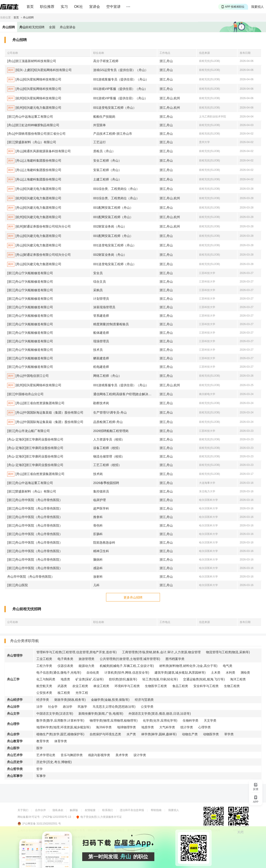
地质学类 (148, 727)
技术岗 (98, 474)
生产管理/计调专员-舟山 (110, 412)
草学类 (229, 734)
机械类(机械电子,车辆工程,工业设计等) (127, 666)
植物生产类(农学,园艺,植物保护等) (60, 734)
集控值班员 (101, 491)
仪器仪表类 (65, 666)
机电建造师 (101, 367)
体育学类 (61, 741)
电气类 (228, 666)
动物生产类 (190, 734)
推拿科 (98, 517)
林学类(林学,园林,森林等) (159, 734)
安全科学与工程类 (206, 686)
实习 (64, 7)
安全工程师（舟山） (107, 161)
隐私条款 (58, 810)
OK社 (79, 7)
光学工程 (82, 693)
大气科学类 (167, 727)
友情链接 (90, 810)
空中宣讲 (113, 7)
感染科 (98, 568)
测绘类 (245, 673)
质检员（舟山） (104, 151)
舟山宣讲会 (68, 27)
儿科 (96, 585)
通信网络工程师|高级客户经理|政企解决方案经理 (125, 394)
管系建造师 (101, 316)
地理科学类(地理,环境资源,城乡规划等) (63, 727)
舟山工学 (13, 679)
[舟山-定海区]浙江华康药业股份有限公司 (35, 439)
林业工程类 (101, 686)
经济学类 (43, 700)
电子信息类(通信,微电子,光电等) (59, 673)
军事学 (41, 776)
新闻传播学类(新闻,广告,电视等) (101, 714)
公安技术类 (44, 693)
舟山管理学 (15, 655)
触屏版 (74, 810)
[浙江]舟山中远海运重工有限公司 (30, 117)
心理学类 (204, 727)
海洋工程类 (238, 679)
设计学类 (140, 755)
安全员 (98, 273)
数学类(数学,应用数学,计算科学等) (60, 720)
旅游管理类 (86, 659)
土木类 (216, 673)
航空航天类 (44, 686)
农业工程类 (80, 686)
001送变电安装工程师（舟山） (115, 108)
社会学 (53, 707)
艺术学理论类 (46, 755)
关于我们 (23, 810)
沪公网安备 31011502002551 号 (42, 824)
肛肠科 (98, 534)
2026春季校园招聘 (106, 483)
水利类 (231, 673)
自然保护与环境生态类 (105, 734)
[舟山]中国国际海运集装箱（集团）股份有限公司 (45, 413)
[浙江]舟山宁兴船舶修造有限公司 (30, 273)
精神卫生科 (101, 551)
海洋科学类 (104, 727)
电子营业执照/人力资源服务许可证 (99, 817)
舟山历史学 (15, 762)
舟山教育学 (15, 741)
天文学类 (210, 720)
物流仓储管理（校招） (109, 456)
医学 (40, 748)
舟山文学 (13, 714)
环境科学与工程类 (127, 686)
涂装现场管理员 (104, 307)
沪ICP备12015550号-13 (57, 817)
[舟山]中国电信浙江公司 (28, 376)
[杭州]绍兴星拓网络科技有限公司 (34, 98)
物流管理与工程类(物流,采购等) (228, 652)
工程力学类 (44, 666)
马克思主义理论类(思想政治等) (114, 707)
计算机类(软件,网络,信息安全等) (127, 673)
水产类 (131, 734)
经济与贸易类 (144, 700)
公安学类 (147, 707)
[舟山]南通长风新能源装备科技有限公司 (39, 151)
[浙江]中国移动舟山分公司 (25, 394)
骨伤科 (98, 525)
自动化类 (93, 673)
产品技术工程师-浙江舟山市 (113, 134)
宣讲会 (95, 7)
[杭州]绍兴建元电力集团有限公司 (34, 108)
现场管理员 (101, 341)
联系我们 (108, 810)
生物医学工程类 (156, 686)
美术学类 (122, 755)
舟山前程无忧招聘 (27, 609)
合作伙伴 (40, 810)
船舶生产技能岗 (104, 117)
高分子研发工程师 (106, 61)
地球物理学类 (126, 727)
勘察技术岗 (101, 403)
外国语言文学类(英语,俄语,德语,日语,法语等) (160, 714)
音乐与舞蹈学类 (72, 755)
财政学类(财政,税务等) (70, 700)
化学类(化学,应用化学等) (160, 720)
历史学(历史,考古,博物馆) (54, 762)
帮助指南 (156, 810)
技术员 (98, 350)
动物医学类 (211, 734)
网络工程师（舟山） (107, 376)
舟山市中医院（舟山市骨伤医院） (31, 577)
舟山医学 (13, 748)
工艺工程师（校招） (107, 465)
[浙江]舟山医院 (18, 585)
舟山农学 (13, 734)
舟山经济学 (15, 700)
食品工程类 (180, 686)
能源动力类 (86, 666)
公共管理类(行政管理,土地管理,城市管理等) (130, 659)
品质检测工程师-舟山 (108, 422)
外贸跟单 (100, 125)
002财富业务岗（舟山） (110, 226)
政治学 (68, 707)
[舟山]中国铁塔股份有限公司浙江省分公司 (36, 134)
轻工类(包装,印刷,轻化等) (160, 679)
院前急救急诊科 (104, 542)
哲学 (40, 769)
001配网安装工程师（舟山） (113, 208)
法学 (40, 707)
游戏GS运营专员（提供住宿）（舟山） (121, 70)
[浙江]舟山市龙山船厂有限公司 (29, 431)
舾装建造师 (101, 358)
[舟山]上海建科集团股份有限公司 (34, 161)
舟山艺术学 (15, 755)
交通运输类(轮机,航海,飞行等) (204, 679)
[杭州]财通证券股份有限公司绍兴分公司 (39, 227)
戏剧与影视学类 (99, 755)
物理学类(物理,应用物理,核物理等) (114, 720)
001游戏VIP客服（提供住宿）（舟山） (120, 89)
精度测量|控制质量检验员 (111, 324)
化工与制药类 (46, 679)
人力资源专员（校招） (109, 439)
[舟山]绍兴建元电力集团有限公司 (34, 189)
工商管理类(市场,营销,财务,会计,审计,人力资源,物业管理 (161, 652)
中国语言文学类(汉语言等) (55, 714)
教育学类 (43, 741)
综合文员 (100, 282)
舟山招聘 (28, 17)
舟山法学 (13, 707)
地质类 (65, 679)
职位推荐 (47, 7)
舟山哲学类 (15, 769)
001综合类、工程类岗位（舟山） (116, 189)
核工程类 (64, 693)
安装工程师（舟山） (107, 170)
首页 (30, 7)
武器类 (62, 686)
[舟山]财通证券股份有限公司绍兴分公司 (39, 255)
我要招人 (257, 7)
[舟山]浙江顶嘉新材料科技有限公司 (32, 61)
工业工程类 (44, 659)
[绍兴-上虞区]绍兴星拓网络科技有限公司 (39, 70)
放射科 (98, 577)
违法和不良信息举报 (132, 810)
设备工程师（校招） (107, 448)
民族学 (82, 707)
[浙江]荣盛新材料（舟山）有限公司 (32, 142)
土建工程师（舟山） (107, 179)
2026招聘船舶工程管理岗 (111, 431)
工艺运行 (100, 142)
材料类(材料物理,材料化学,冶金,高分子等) (188, 666)
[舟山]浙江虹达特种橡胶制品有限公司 (33, 125)
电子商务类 (65, 659)
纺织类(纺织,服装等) (123, 679)
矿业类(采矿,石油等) (90, 679)
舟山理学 (13, 724)
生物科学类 (191, 720)
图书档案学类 (175, 659)
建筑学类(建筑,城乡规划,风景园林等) (180, 673)
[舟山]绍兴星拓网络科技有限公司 (34, 80)
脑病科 (98, 560)
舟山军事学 (15, 776)
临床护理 (100, 500)
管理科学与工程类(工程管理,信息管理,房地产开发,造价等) (76, 652)
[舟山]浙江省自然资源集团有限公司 (36, 403)
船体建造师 (101, 333)
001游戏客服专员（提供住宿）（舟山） (121, 79)
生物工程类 (232, 686)
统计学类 (187, 727)
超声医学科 (101, 508)
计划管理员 (101, 299)
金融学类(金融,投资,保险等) (110, 700)
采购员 (98, 290)
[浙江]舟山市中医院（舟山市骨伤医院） (35, 500)
